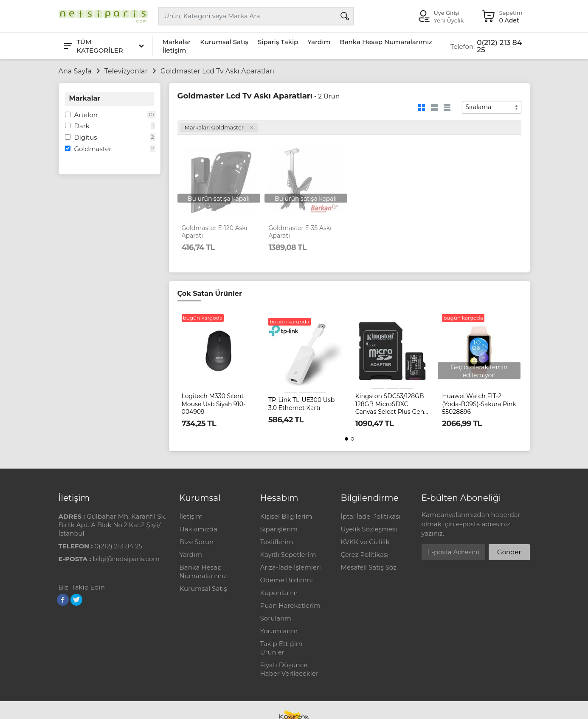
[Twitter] (76, 600)
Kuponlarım (279, 593)
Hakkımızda (198, 529)
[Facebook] (63, 600)
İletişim (174, 50)
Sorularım (276, 618)
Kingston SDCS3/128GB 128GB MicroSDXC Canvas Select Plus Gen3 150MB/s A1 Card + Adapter (391, 404)
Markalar (177, 42)
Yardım (319, 42)
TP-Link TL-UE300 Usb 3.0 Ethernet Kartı (301, 404)
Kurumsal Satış (224, 42)
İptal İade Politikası (371, 516)
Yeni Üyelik (449, 20)
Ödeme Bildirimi (287, 580)
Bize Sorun (197, 542)
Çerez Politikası (365, 555)
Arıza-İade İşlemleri (291, 567)
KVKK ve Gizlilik (365, 542)
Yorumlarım (279, 631)
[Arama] (345, 16)
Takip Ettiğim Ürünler (281, 648)
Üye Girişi (447, 13)
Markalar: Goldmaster (219, 127)
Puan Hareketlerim (290, 605)
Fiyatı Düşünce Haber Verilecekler (289, 669)
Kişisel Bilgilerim (286, 516)
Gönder (509, 552)
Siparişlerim (279, 529)
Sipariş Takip (278, 42)
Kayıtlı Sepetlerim (288, 555)
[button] (346, 439)
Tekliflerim (277, 542)
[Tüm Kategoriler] (103, 46)
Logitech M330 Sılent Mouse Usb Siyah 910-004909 (214, 404)
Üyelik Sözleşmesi (369, 529)
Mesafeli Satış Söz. (369, 567)
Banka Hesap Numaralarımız (386, 42)
